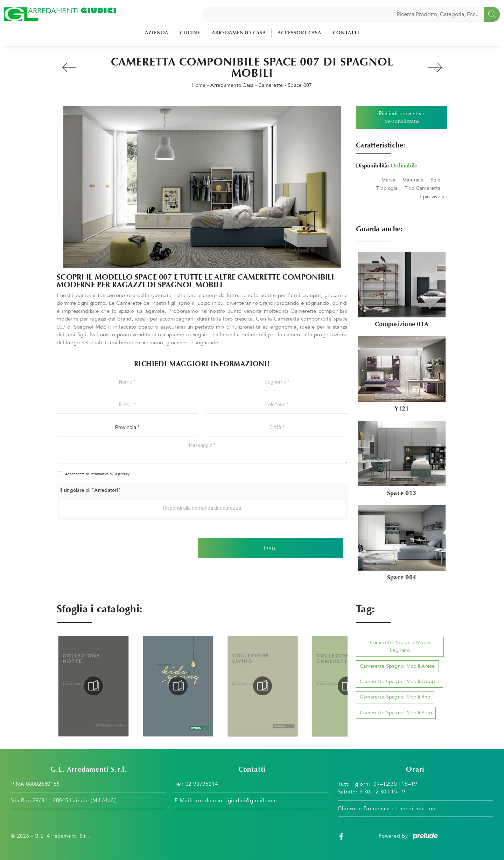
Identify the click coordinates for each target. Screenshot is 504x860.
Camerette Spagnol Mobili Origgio (400, 682)
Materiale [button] (413, 180)
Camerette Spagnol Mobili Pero (396, 713)
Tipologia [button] (387, 188)
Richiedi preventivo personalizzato (402, 118)
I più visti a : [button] (433, 197)
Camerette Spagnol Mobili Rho (395, 697)
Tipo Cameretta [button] (423, 188)
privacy (124, 474)
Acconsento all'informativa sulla (97, 474)
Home (199, 85)
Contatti (346, 33)
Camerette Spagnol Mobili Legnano (400, 646)
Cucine (190, 33)
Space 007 (300, 85)
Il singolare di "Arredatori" (90, 490)
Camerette (271, 85)
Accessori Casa (299, 33)
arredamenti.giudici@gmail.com (236, 800)
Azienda (157, 33)
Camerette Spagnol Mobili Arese (397, 666)
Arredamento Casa (239, 33)
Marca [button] (388, 180)
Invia (270, 548)
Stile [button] (435, 180)
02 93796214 (202, 784)
